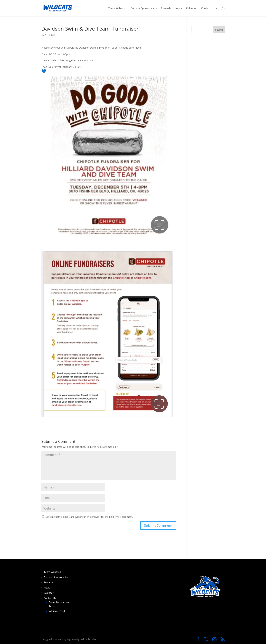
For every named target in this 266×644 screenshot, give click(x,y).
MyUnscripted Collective (82, 639)
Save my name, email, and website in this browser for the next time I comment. (89, 517)
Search (219, 30)
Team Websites (117, 8)
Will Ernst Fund (57, 611)
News (179, 8)
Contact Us (208, 8)
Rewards (166, 8)
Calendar (191, 8)
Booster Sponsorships (144, 8)
